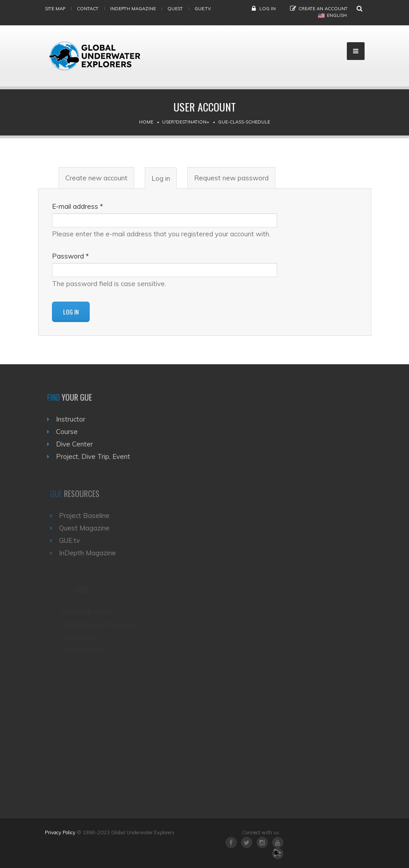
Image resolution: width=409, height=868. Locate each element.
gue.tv (203, 9)
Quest (175, 9)
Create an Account (323, 9)
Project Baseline (87, 516)
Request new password (231, 178)
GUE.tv (72, 540)
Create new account (96, 178)
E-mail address (77, 206)
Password (70, 256)
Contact (88, 9)
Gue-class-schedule (244, 122)
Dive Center (76, 444)
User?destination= (186, 122)
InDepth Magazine (133, 9)
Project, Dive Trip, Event (95, 456)
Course (69, 432)
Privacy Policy (60, 832)
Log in (268, 9)
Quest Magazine (87, 528)
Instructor (72, 419)
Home (146, 122)
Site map (55, 9)
